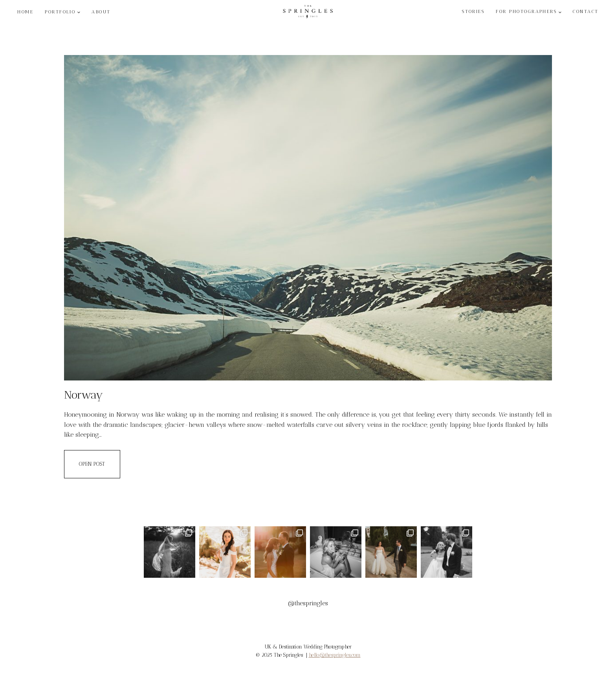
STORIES (473, 11)
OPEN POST (100, 463)
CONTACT (586, 11)
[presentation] (308, 218)
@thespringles (308, 603)
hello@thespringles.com (335, 655)
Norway (83, 395)
